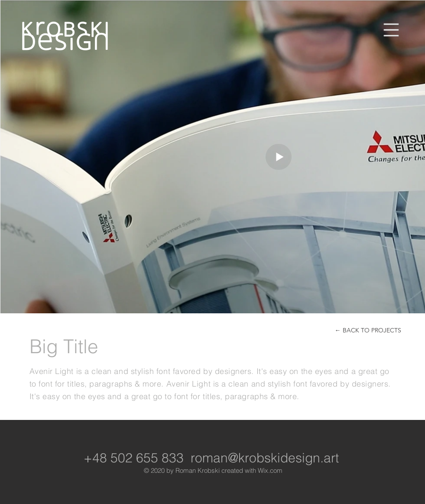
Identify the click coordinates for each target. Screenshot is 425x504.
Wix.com (270, 470)
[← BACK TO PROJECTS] (368, 330)
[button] (391, 30)
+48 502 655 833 (134, 458)
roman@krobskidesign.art (265, 458)
